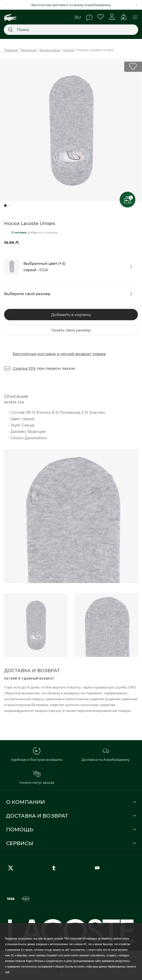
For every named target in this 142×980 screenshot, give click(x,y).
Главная (11, 50)
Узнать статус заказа (37, 777)
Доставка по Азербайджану (105, 754)
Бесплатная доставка (34, 354)
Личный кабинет (112, 17)
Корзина (124, 17)
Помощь (89, 18)
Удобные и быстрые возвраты (37, 754)
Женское (29, 50)
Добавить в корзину (71, 315)
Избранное (101, 17)
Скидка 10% (24, 368)
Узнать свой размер (71, 330)
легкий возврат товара (83, 354)
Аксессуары (50, 50)
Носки (69, 50)
